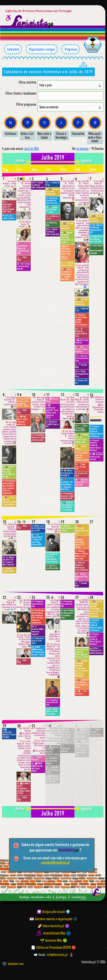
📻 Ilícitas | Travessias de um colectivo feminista (96, 651)
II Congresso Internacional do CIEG (37, 604)
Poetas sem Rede (51, 224)
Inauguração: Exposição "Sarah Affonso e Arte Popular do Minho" (52, 411)
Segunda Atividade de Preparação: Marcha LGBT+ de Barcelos (67, 237)
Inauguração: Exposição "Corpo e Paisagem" (9, 733)
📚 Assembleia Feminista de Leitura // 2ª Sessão (79, 542)
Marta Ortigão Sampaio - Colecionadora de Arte (39, 744)
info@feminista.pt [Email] (57, 955)
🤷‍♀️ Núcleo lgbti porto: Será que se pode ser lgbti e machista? (8, 561)
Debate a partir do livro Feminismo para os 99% (38, 528)
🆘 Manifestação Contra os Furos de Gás (82, 529)
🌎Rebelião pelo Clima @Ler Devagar (52, 761)
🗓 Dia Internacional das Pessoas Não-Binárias (98, 409)
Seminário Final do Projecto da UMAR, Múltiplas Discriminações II (81, 320)
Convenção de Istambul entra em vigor (53, 741)
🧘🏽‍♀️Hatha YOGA (22, 259)
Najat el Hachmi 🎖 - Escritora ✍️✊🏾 (25, 224)
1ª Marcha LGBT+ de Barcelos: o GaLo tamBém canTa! (82, 438)
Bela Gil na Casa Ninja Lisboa (52, 567)
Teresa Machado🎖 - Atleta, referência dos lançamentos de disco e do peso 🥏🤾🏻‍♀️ (9, 604)
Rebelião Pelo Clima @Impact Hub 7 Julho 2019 (96, 239)
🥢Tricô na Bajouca (81, 447)
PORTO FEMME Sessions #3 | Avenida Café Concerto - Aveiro (38, 651)
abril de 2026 (31, 149)
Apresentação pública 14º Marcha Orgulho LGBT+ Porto (8, 207)
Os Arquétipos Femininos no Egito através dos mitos (38, 437)
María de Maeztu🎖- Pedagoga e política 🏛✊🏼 (53, 527)
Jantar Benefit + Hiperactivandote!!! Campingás (96, 249)
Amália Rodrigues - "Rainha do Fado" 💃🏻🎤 (9, 183)
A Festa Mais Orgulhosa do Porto (81, 374)
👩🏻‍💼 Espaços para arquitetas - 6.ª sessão (52, 210)
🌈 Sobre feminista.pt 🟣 (53, 926)
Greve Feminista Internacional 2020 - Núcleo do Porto (9, 501)
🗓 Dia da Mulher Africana (39, 752)
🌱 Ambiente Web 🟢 (54, 940)
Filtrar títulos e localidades (21, 93)
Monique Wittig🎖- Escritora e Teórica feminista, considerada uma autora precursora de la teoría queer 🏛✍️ (82, 403)
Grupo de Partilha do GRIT (8, 570)
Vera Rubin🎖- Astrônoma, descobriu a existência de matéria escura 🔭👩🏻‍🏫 (24, 604)
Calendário (13, 49)
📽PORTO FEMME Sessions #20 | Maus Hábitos (37, 767)
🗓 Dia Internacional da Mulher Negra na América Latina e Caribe (54, 637)
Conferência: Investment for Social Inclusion (52, 201)
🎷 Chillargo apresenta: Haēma (67, 264)
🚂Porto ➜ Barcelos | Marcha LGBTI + (81, 428)
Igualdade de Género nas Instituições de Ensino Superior (52, 558)
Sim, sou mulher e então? (8, 217)
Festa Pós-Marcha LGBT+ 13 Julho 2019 (82, 482)
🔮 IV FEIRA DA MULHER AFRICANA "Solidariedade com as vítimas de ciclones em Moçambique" (81, 668)
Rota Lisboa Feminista (81, 341)
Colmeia (92, 49)
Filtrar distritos (27, 82)
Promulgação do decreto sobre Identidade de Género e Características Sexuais (38, 732)
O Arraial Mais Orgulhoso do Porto (81, 358)
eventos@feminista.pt (55, 862)
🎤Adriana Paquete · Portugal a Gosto (81, 744)
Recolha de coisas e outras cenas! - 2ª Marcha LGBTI (81, 733)
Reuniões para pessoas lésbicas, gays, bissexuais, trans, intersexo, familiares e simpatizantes (9, 487)
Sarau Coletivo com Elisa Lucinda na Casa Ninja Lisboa (67, 614)
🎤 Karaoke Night (81, 366)
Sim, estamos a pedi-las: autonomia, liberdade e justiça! (82, 456)
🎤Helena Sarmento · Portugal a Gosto (95, 732)
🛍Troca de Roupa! (52, 400)
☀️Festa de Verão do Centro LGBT (81, 753)
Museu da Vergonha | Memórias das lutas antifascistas (81, 566)
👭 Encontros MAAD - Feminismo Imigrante (38, 630)
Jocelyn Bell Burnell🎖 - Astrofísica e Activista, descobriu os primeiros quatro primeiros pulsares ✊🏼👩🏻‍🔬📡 (10, 530)
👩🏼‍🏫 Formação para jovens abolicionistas (52, 192)
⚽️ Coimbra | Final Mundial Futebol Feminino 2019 (96, 229)
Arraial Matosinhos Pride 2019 (81, 577)
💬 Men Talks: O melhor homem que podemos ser (22, 420)
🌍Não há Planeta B (37, 758)
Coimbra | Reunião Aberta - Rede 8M (24, 266)
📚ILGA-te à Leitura (52, 217)
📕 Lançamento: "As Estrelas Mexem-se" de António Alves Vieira (66, 484)
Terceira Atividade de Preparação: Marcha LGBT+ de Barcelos (9, 472)
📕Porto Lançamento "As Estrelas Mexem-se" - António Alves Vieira (66, 274)
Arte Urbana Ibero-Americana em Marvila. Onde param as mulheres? (65, 252)
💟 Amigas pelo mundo (51, 912)
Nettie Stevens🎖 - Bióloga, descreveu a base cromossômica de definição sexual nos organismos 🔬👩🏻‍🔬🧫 (97, 187)
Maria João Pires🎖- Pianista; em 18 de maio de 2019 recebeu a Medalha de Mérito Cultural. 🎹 (24, 641)
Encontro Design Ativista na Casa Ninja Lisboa (52, 711)
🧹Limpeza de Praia (53, 184)
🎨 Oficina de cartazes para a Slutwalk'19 (67, 473)
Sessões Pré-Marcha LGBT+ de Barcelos (38, 185)
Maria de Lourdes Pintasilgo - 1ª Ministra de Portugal (53, 731)
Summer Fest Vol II (81, 474)
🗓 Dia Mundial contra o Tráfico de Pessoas (25, 736)
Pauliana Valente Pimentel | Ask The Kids (53, 779)
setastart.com (13, 964)
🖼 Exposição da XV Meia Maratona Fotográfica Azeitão (52, 751)
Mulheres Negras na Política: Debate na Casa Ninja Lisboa (82, 555)
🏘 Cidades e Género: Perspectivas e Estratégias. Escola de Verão (23, 788)
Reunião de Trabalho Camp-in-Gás (53, 424)
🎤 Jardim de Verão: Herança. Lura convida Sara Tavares (81, 683)
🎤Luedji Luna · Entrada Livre (80, 467)
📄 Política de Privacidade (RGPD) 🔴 (53, 947)
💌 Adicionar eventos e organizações (51, 919)
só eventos (82, 149)
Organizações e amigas (42, 49)
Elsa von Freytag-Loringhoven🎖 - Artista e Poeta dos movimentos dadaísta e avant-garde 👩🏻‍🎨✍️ (67, 438)
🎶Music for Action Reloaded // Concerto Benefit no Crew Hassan (67, 506)
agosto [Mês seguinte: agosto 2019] (86, 161)
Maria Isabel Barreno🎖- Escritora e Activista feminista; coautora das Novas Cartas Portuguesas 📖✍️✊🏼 (38, 403)
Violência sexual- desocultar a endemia (67, 528)
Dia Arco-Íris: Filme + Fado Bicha (81, 349)
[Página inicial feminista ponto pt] (32, 22)
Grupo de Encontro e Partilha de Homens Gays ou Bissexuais (95, 445)
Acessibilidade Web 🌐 (57, 933)
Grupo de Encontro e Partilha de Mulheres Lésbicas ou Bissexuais (96, 431)
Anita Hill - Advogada (24, 728)
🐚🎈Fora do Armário (81, 692)
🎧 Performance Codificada (65, 749)
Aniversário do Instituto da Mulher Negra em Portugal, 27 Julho (82, 653)
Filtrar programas (26, 104)
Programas (71, 49)
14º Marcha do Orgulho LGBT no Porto (81, 332)
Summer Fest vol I (81, 382)
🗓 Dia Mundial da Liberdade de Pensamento (97, 400)
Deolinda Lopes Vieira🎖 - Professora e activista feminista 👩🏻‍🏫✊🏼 (10, 401)
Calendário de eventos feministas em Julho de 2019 (48, 72)
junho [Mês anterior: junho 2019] (20, 161)
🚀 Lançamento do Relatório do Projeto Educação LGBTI (23, 248)
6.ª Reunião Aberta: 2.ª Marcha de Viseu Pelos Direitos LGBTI (37, 540)
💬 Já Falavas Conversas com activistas (96, 457)
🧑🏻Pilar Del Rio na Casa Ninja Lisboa (52, 770)
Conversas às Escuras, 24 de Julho (38, 641)
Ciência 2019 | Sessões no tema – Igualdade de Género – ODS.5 (23, 402)
